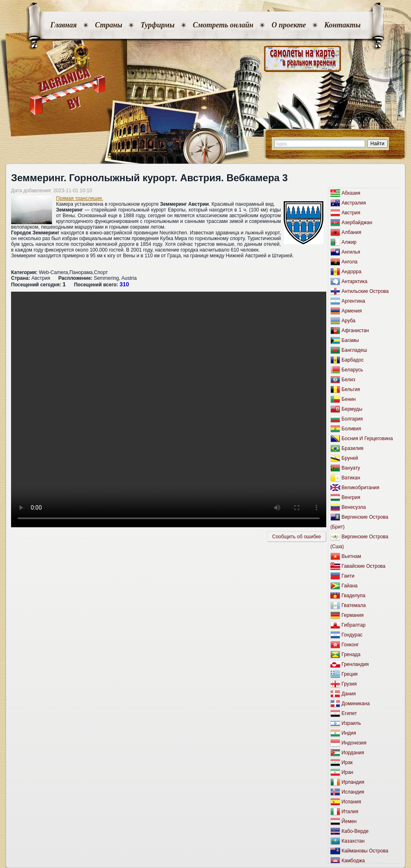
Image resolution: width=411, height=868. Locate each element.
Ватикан (351, 478)
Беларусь (352, 370)
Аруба (348, 321)
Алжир (349, 242)
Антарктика (354, 281)
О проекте (289, 25)
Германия (352, 615)
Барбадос (352, 360)
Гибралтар (353, 625)
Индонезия (354, 743)
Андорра (351, 272)
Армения (351, 311)
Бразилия (352, 448)
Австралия (353, 203)
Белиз (348, 380)
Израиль (351, 723)
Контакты (342, 25)
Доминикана (356, 704)
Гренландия (355, 664)
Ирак (347, 762)
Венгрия (351, 497)
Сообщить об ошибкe (297, 537)
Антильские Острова (365, 291)
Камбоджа (353, 861)
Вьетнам (351, 556)
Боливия (351, 429)
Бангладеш (354, 350)
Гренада (351, 654)
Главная (63, 25)
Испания (351, 802)
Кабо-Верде (355, 831)
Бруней (350, 458)
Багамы (350, 340)
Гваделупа (353, 596)
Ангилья (351, 252)
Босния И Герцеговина (367, 438)
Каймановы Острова (365, 851)
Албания (351, 232)
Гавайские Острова (363, 566)
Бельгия (351, 389)
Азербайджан (357, 223)
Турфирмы (157, 25)
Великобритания (360, 488)
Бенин (349, 399)
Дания (349, 694)
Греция (349, 674)
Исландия (353, 792)
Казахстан (353, 841)
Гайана (349, 586)
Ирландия (353, 782)
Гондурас (352, 635)
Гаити (348, 576)
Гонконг (350, 645)
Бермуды (352, 409)
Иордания (353, 753)
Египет (349, 713)
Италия (350, 812)
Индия (349, 733)
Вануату (351, 468)
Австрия (351, 213)
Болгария (352, 419)
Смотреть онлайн (223, 25)
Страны (109, 25)
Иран (347, 772)
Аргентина (353, 301)
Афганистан (355, 331)
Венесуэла (353, 507)
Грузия (349, 684)
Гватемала (353, 605)
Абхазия (351, 193)
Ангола (349, 262)
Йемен (349, 821)
